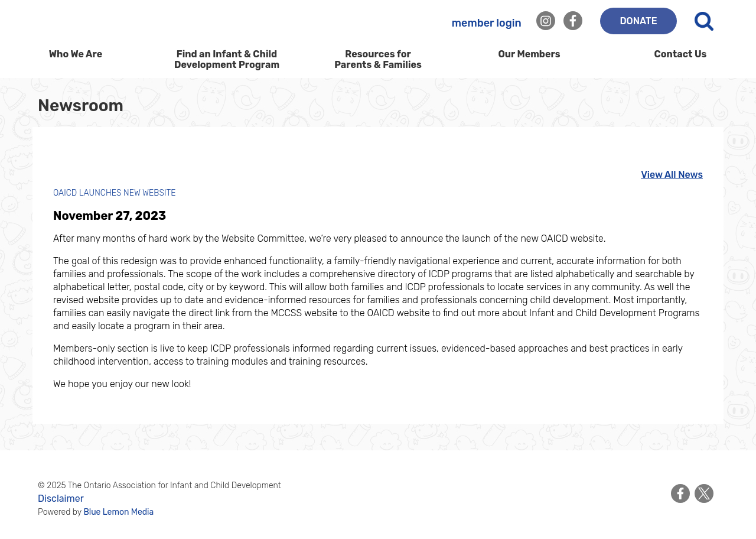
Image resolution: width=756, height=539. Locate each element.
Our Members (529, 54)
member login (487, 23)
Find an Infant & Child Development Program (227, 59)
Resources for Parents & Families (378, 59)
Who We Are (76, 58)
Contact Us (681, 54)
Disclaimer (61, 499)
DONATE (638, 21)
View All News (672, 175)
